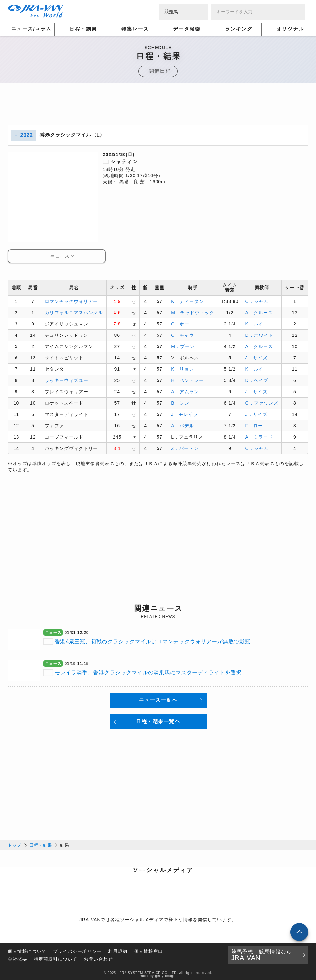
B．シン (180, 403)
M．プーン (183, 346)
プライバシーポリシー (77, 950)
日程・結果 (41, 844)
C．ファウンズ (262, 403)
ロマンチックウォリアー (71, 301)
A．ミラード (259, 437)
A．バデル (182, 425)
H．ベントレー (187, 380)
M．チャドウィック (193, 312)
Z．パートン (185, 448)
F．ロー (254, 425)
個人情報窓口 (148, 950)
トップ (15, 844)
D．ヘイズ (257, 380)
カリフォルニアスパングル (74, 312)
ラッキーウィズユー (66, 380)
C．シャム (257, 301)
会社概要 (17, 958)
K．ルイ (254, 324)
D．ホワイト (259, 335)
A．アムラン (185, 391)
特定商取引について (55, 958)
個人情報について (27, 950)
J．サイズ (256, 357)
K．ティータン (187, 301)
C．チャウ (183, 335)
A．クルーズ (259, 312)
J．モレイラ (185, 414)
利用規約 (118, 950)
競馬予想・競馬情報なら (262, 954)
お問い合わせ (98, 958)
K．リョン (182, 369)
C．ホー (180, 324)
